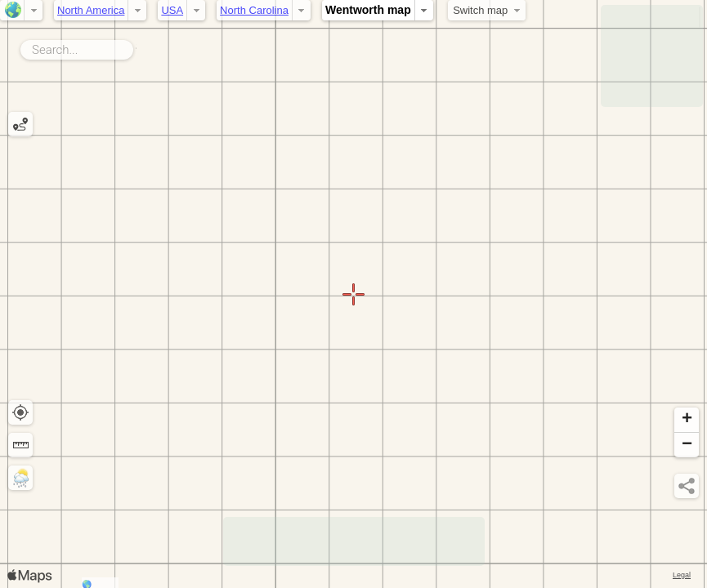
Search (136, 47)
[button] (687, 420)
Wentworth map (368, 10)
